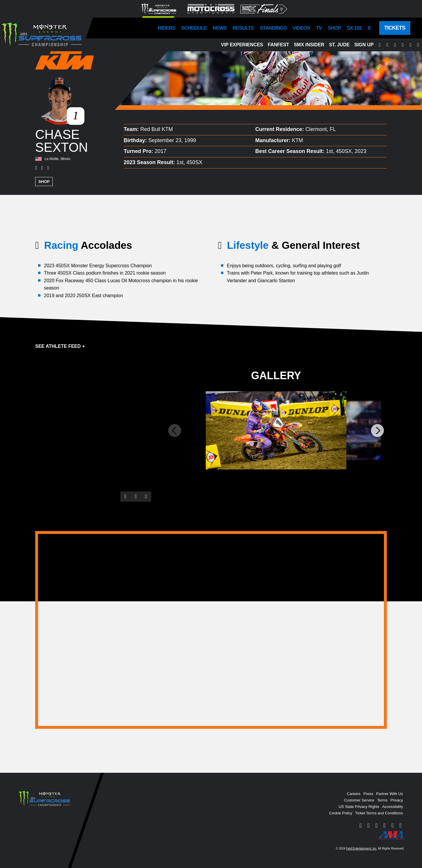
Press (368, 793)
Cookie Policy (341, 813)
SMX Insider (309, 45)
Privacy (397, 800)
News (220, 28)
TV (319, 28)
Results (243, 28)
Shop (334, 28)
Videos (301, 28)
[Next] (377, 430)
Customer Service (359, 800)
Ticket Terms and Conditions (379, 813)
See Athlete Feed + (60, 346)
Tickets (395, 28)
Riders (167, 28)
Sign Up (364, 45)
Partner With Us (389, 793)
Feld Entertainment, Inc (361, 848)
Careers (354, 793)
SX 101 (354, 28)
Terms (382, 800)
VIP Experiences (242, 45)
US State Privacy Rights (359, 806)
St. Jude (339, 45)
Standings (273, 28)
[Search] (369, 28)
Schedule (194, 28)
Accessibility (393, 806)
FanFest (279, 45)
